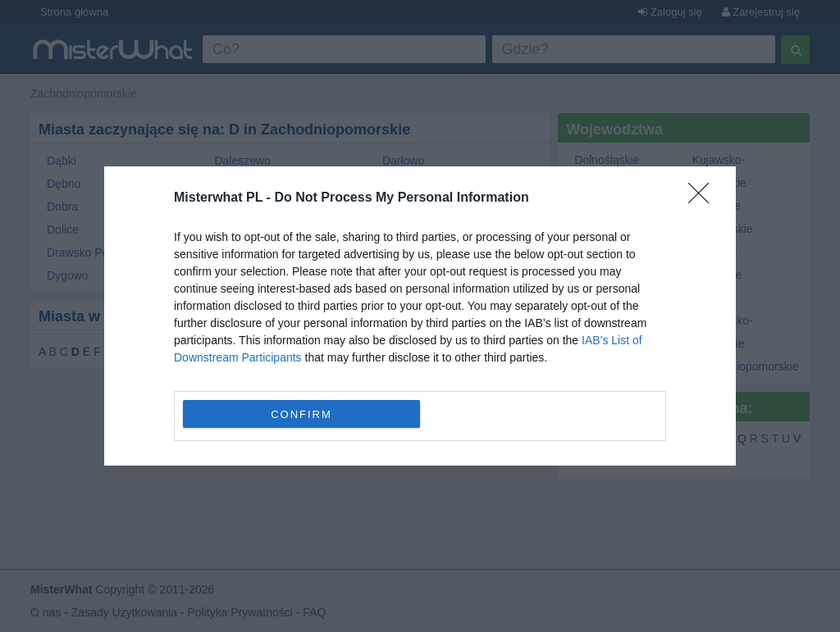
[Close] (704, 198)
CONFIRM (301, 414)
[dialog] (420, 316)
